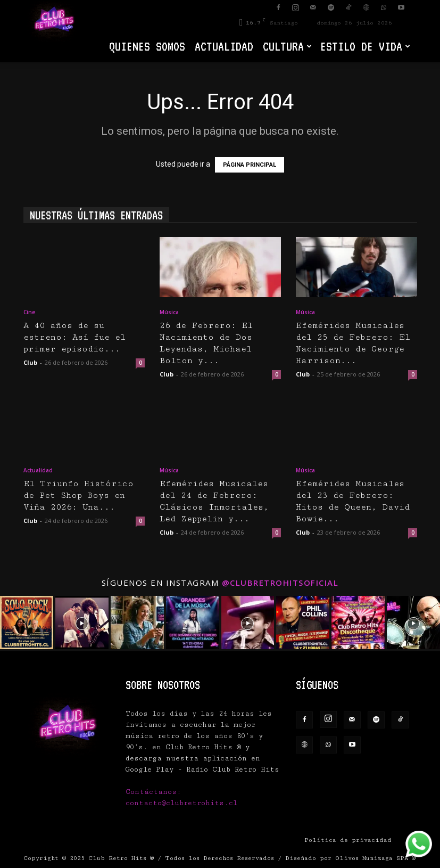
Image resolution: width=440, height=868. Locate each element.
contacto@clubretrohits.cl (181, 803)
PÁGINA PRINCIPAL (250, 165)
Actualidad (224, 46)
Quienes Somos (147, 46)
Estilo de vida (365, 46)
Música (169, 312)
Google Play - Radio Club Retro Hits (202, 769)
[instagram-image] (27, 623)
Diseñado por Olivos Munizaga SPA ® (350, 858)
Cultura (287, 46)
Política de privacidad (348, 840)
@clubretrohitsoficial (280, 583)
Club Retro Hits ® (121, 858)
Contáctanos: (153, 792)
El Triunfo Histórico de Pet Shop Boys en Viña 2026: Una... (78, 496)
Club (30, 362)
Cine (29, 312)
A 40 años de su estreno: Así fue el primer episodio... (74, 337)
